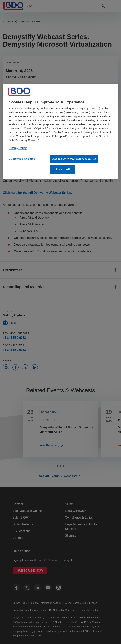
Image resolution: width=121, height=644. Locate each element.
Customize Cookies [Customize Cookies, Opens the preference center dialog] (22, 159)
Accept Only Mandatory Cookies (74, 159)
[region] (61, 132)
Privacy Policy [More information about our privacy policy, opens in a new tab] (18, 148)
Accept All (63, 169)
